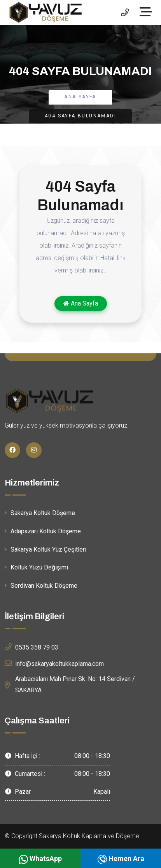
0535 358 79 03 (31, 647)
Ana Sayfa (80, 97)
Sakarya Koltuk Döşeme (40, 513)
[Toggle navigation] (148, 12)
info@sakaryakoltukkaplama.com (54, 663)
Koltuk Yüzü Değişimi (36, 567)
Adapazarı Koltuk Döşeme (43, 531)
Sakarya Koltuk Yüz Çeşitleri (45, 549)
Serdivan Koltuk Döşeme (41, 586)
